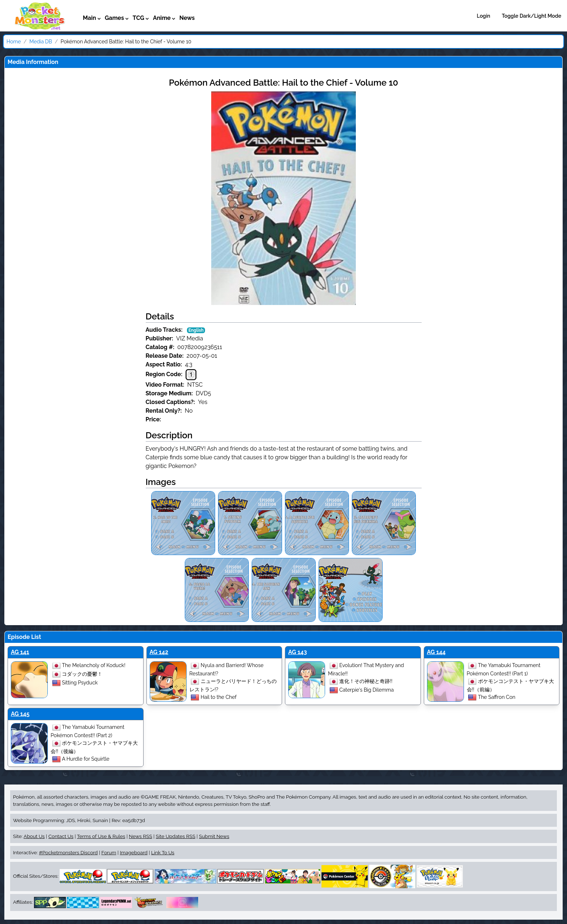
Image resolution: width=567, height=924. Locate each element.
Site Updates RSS (176, 836)
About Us (34, 836)
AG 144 (436, 652)
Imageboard (134, 852)
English (196, 330)
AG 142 (159, 652)
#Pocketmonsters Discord (68, 852)
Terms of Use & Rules (101, 836)
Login (484, 16)
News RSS (140, 836)
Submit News (214, 836)
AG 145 (20, 714)
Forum (109, 852)
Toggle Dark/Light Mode (532, 16)
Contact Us (61, 836)
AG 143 (298, 652)
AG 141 (20, 652)
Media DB (41, 42)
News (187, 18)
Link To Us (163, 852)
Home (14, 42)
